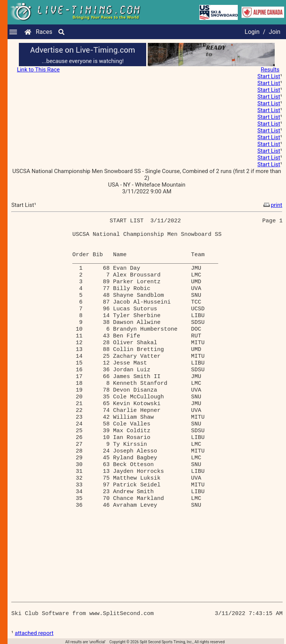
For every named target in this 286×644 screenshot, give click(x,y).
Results (270, 70)
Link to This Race (38, 70)
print (272, 205)
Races (44, 32)
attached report (34, 633)
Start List (269, 76)
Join (275, 32)
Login (252, 32)
